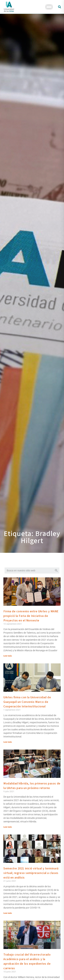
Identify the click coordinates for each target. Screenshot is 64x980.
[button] (59, 7)
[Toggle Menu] (49, 7)
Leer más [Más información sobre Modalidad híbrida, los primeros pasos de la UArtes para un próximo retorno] (8, 827)
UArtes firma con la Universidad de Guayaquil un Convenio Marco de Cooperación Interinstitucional (27, 702)
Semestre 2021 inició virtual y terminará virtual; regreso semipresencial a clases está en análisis (31, 873)
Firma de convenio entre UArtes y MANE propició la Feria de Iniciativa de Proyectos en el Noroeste (31, 616)
